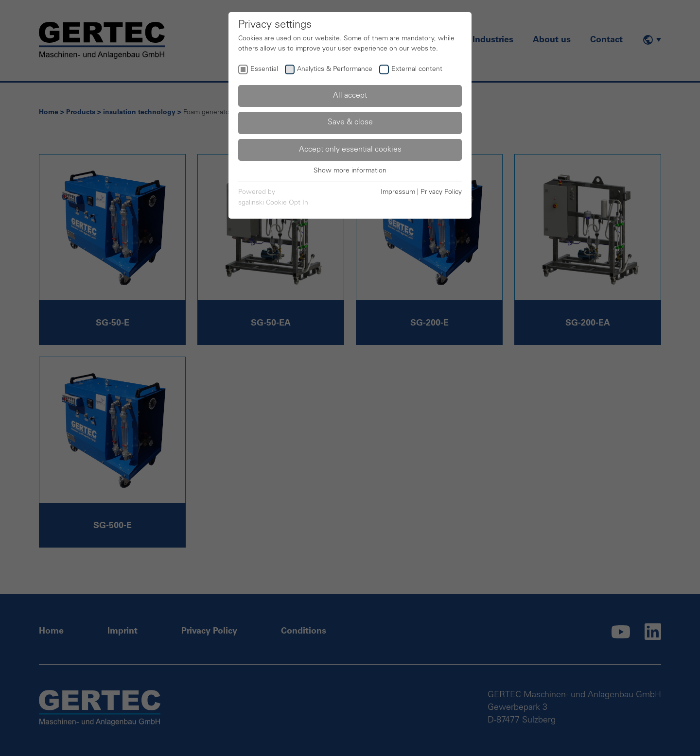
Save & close (350, 122)
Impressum (398, 192)
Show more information (350, 171)
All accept (350, 96)
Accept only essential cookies (350, 150)
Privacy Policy (441, 192)
